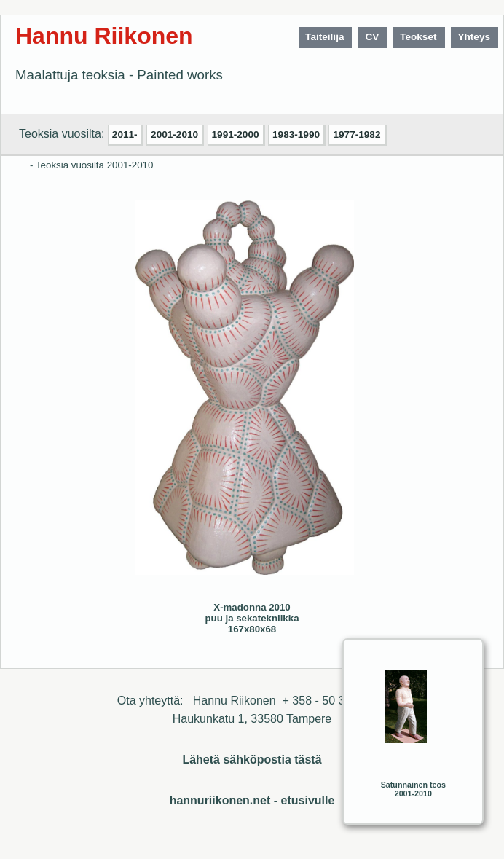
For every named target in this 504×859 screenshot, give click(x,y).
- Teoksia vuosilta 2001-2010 (91, 165)
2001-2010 (174, 134)
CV (372, 37)
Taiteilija (324, 37)
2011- (125, 134)
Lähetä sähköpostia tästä (252, 760)
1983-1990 (296, 134)
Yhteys (474, 37)
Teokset (418, 37)
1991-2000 (236, 134)
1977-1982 (357, 134)
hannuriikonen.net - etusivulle (252, 800)
